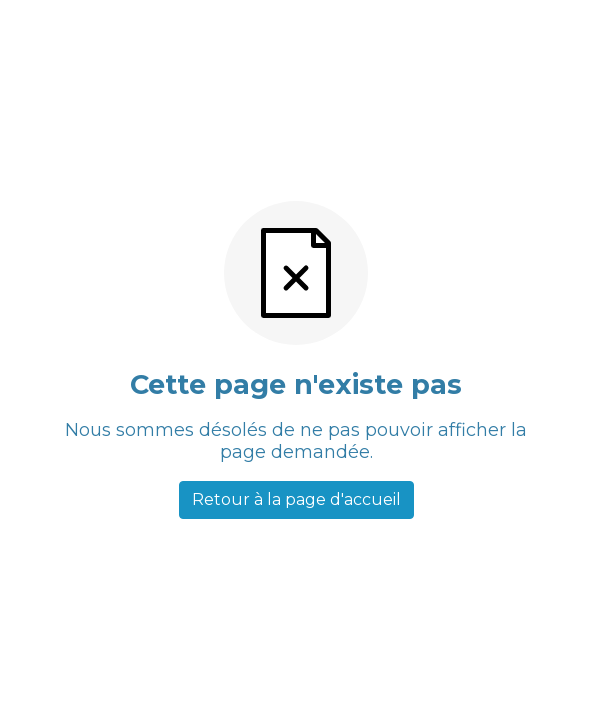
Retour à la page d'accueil (296, 499)
